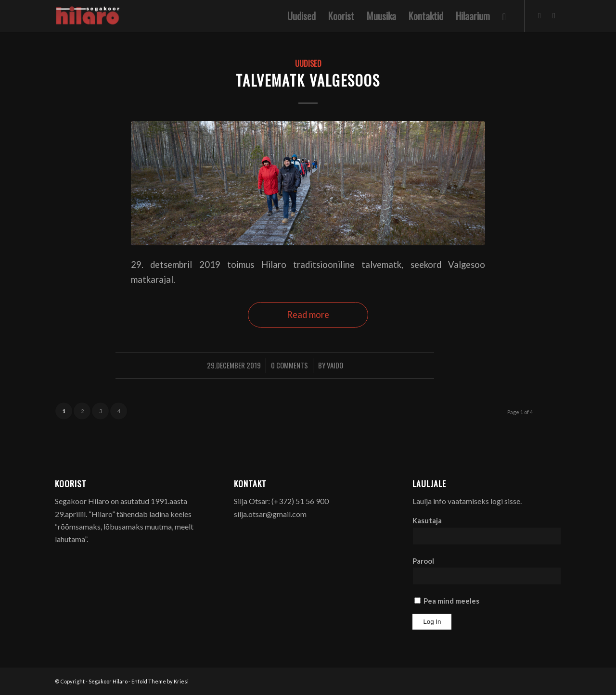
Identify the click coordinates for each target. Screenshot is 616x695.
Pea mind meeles (447, 601)
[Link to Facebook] (539, 15)
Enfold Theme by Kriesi (160, 681)
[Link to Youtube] (554, 15)
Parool (423, 561)
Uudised (308, 63)
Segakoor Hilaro (108, 681)
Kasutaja (427, 520)
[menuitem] (302, 16)
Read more (308, 315)
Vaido (335, 365)
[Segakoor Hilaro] (89, 16)
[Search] (504, 16)
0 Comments (289, 365)
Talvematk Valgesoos (308, 80)
